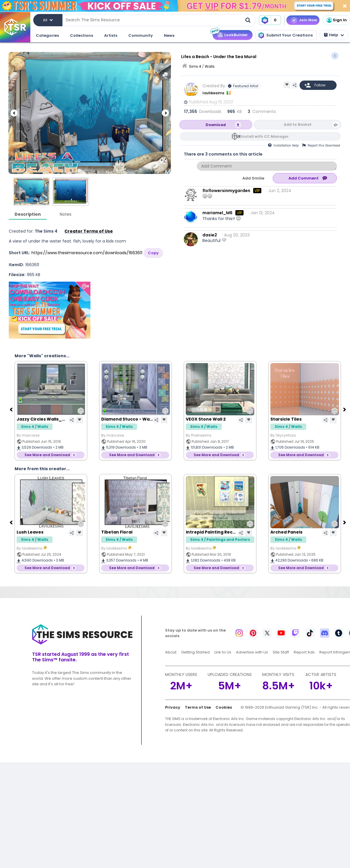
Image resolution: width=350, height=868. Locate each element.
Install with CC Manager (265, 136)
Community (141, 35)
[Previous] (14, 113)
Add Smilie (253, 178)
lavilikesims (214, 93)
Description (28, 214)
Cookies (224, 707)
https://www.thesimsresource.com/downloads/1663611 (87, 253)
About (171, 652)
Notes (66, 214)
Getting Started (195, 652)
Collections (82, 35)
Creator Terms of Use (89, 231)
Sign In (336, 20)
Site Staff (281, 652)
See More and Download (47, 455)
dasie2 (210, 235)
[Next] (165, 113)
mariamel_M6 (217, 213)
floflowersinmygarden (226, 191)
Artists (111, 35)
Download (216, 125)
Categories (47, 35)
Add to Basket (298, 124)
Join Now (308, 20)
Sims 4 (195, 66)
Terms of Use (198, 707)
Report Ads (304, 652)
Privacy (173, 707)
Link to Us (223, 652)
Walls (210, 66)
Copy (153, 253)
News (169, 35)
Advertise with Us (252, 652)
